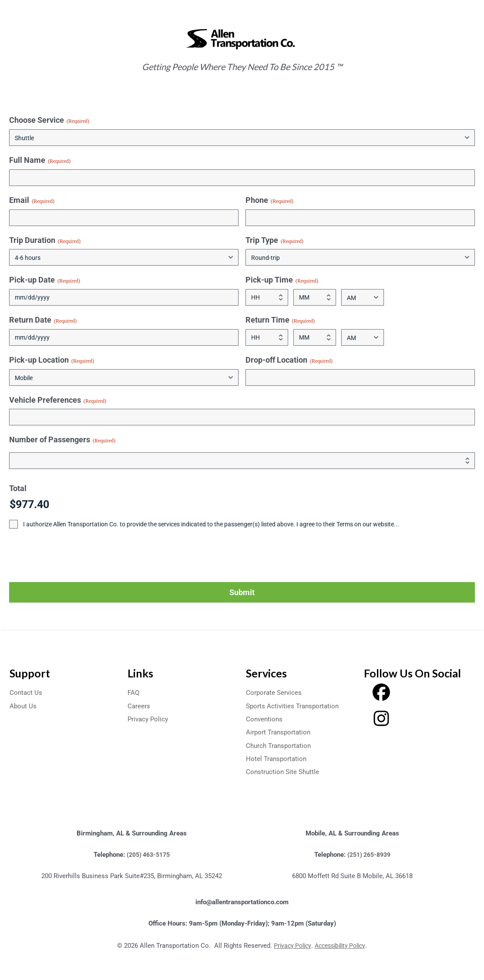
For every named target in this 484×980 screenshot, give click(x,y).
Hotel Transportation (277, 759)
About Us (24, 706)
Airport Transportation (280, 732)
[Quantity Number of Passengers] (242, 461)
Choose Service (49, 120)
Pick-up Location (52, 360)
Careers (139, 706)
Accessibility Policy (341, 946)
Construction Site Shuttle (284, 772)
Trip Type (274, 240)
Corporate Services (275, 692)
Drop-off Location (289, 360)
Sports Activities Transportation (294, 706)
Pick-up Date (45, 280)
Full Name (40, 160)
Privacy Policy (149, 719)
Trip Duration (45, 240)
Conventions (265, 719)
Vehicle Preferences (58, 400)
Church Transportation (280, 746)
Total (18, 488)
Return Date (43, 320)
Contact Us (26, 692)
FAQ (134, 692)
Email (32, 200)
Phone (269, 200)
